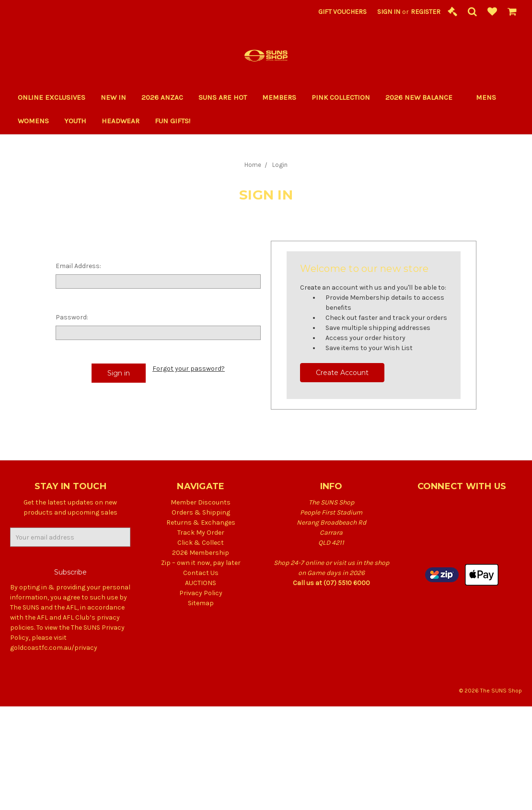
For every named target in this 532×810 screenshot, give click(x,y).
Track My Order (201, 533)
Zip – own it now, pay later (201, 563)
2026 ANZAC (162, 97)
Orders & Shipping (201, 512)
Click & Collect (201, 543)
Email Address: (78, 266)
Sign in (389, 12)
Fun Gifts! (177, 121)
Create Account (342, 373)
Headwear (121, 121)
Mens (486, 97)
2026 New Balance (423, 97)
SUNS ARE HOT (223, 97)
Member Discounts (201, 502)
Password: (72, 317)
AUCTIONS (201, 583)
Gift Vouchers (342, 12)
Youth (75, 121)
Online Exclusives (52, 97)
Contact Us (201, 573)
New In (113, 97)
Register (426, 12)
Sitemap (201, 603)
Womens (33, 121)
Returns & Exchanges (201, 522)
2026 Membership (201, 553)
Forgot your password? (189, 369)
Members (279, 97)
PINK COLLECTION (341, 97)
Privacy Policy (201, 593)
